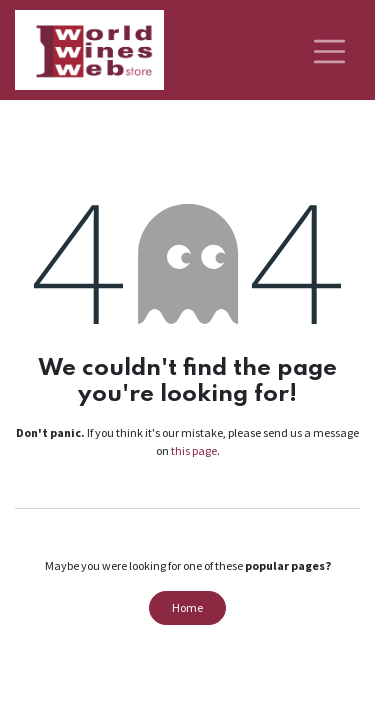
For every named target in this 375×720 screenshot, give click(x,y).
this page (194, 450)
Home (187, 607)
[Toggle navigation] (329, 50)
